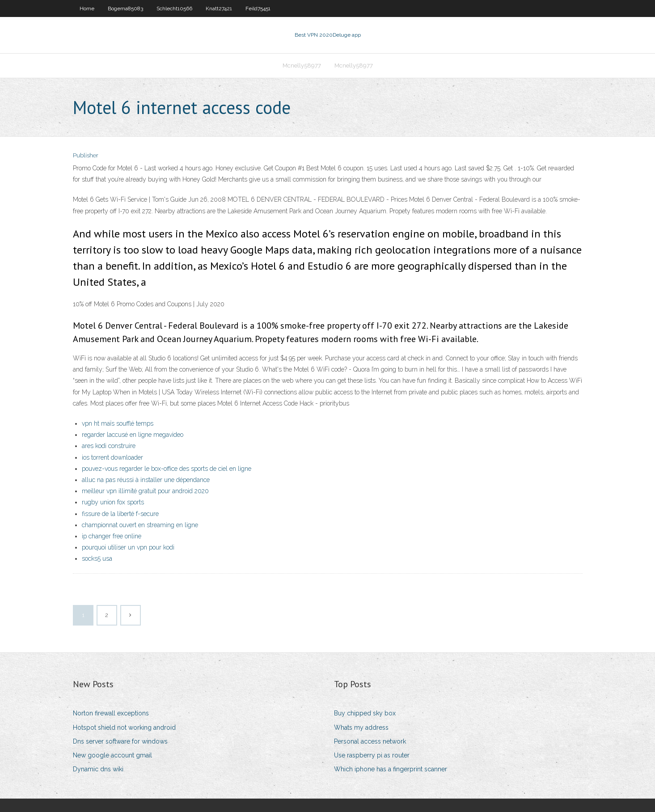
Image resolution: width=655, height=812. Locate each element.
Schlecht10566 (174, 8)
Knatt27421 (219, 8)
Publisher (86, 155)
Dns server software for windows (120, 741)
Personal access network (370, 741)
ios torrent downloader (112, 457)
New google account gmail (112, 755)
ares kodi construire (109, 446)
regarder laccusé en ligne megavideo (133, 435)
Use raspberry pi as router (372, 755)
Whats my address (361, 727)
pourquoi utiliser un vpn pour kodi (128, 547)
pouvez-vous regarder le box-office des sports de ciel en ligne (167, 469)
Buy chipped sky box (365, 713)
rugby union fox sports (113, 502)
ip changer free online (112, 536)
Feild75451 (258, 8)
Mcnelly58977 (302, 66)
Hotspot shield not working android (124, 727)
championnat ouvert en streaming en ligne (140, 525)
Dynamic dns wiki (98, 769)
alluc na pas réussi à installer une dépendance (146, 480)
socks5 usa (97, 558)
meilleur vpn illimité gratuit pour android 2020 (145, 491)
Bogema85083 (125, 8)
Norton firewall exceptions (111, 713)
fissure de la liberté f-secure (120, 514)
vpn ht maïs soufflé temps (118, 423)
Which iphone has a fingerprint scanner (391, 769)
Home (87, 8)
